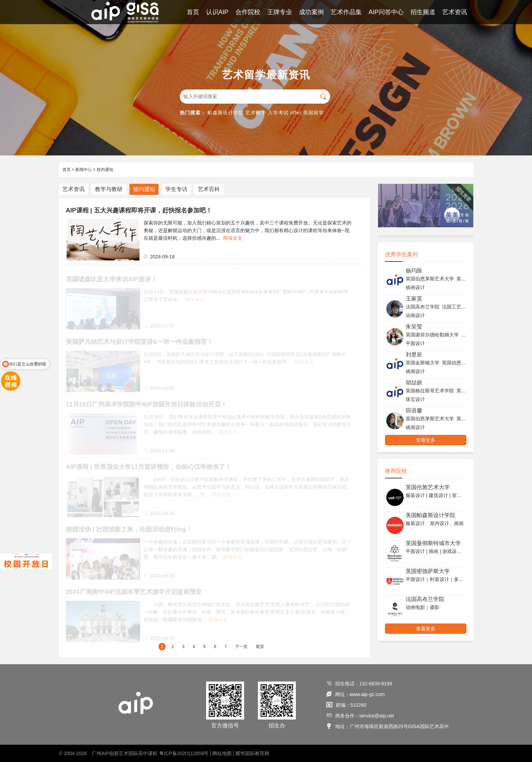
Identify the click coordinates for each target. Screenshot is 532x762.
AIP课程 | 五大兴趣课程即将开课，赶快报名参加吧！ (139, 210)
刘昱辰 (414, 355)
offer (296, 113)
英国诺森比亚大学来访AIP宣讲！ (112, 281)
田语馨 (414, 411)
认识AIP (217, 12)
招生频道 (423, 12)
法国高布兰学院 (425, 599)
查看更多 (426, 440)
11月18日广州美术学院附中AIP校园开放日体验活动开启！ (146, 406)
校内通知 (105, 170)
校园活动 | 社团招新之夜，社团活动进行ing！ (129, 531)
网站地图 (222, 753)
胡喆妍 (414, 383)
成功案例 (311, 12)
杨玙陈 (414, 271)
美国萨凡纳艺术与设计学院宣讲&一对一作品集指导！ (140, 344)
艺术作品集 (346, 12)
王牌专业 (280, 12)
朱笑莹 (414, 327)
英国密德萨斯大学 (428, 571)
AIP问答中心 (386, 12)
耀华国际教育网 (252, 753)
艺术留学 (256, 113)
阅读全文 (233, 238)
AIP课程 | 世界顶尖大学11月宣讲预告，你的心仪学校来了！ (149, 469)
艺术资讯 (455, 12)
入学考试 (278, 113)
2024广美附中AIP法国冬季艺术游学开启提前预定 (134, 594)
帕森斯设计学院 (226, 113)
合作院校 (248, 12)
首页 (193, 12)
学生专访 (176, 189)
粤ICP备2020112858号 (184, 753)
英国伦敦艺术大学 (428, 487)
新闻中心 (84, 170)
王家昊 (414, 299)
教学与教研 (109, 189)
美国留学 (313, 113)
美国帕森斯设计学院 (431, 515)
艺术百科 (209, 189)
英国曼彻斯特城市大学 (433, 543)
